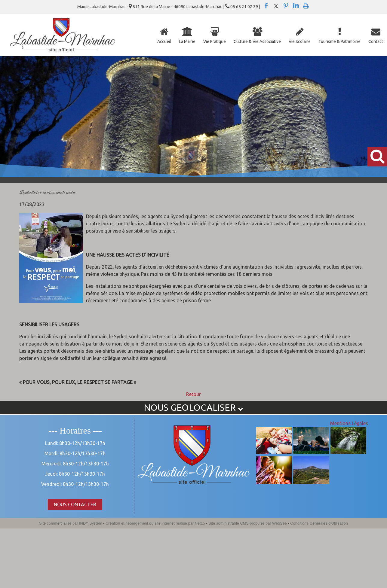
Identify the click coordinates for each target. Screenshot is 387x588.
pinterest (286, 6)
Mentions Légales (349, 423)
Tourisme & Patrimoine (339, 41)
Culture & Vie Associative (257, 41)
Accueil (164, 41)
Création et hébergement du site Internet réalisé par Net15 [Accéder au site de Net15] (155, 523)
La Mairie (187, 41)
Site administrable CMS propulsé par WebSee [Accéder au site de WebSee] (248, 523)
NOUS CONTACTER (75, 504)
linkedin (296, 6)
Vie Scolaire (300, 41)
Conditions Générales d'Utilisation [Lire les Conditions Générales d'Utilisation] (319, 523)
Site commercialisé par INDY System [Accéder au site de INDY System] (71, 523)
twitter (276, 6)
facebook (266, 6)
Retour (193, 394)
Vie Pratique (215, 41)
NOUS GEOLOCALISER (193, 407)
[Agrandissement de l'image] (274, 452)
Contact (376, 41)
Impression (306, 5)
